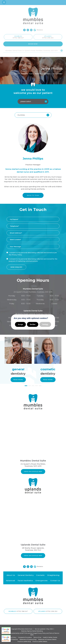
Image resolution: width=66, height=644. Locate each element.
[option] (18, 362)
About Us (11, 575)
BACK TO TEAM (33, 195)
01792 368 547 (18, 38)
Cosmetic (40, 575)
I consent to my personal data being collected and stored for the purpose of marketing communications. (33, 260)
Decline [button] (33, 324)
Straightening (53, 575)
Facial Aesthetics (25, 581)
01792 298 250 (48, 38)
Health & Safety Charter (50, 637)
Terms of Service (54, 633)
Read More (18, 380)
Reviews (38, 30)
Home (16, 74)
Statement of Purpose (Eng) (28, 639)
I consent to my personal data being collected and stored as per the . (33, 254)
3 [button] (33, 386)
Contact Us (55, 581)
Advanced (11, 581)
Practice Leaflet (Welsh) (40, 641)
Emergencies (42, 581)
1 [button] (26, 386)
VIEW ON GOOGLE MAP (33, 472)
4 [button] (37, 386)
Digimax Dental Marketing (35, 631)
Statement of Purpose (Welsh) (47, 639)
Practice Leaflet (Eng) (24, 641)
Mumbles (47, 74)
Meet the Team (27, 74)
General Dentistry (26, 575)
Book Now (33, 44)
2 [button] (29, 386)
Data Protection (13, 639)
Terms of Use (37, 637)
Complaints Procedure (25, 637)
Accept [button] (20, 324)
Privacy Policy (17, 255)
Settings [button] (45, 324)
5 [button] (40, 386)
